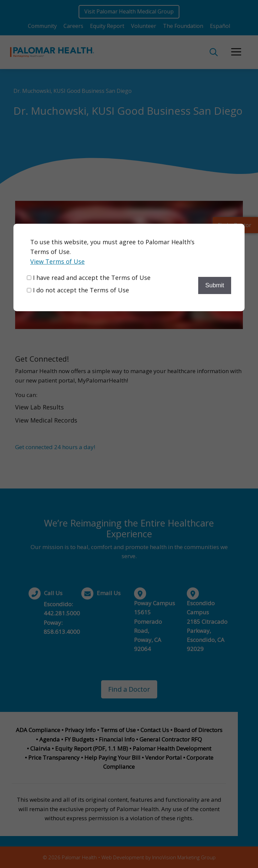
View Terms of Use (57, 261)
